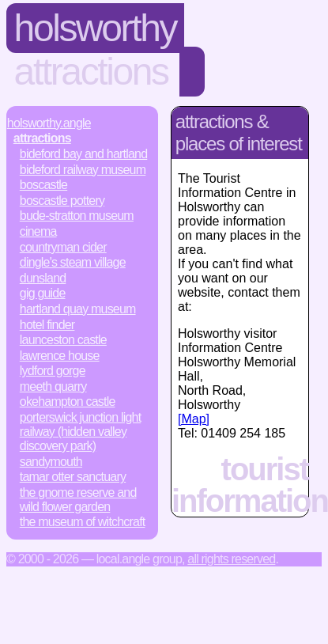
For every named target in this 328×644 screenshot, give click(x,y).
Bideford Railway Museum (83, 170)
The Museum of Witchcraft (83, 522)
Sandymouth (51, 462)
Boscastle (43, 185)
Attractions (91, 72)
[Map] (194, 419)
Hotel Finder (47, 325)
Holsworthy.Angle (49, 123)
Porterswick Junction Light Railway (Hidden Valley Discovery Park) (81, 432)
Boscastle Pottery (62, 201)
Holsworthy (95, 28)
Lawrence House (60, 356)
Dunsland (43, 278)
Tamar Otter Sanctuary (73, 477)
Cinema (38, 231)
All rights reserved (231, 559)
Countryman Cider (63, 247)
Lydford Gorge (53, 371)
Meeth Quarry (53, 386)
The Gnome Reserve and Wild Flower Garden (78, 500)
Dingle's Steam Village (73, 262)
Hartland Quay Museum (78, 309)
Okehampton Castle (68, 402)
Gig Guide (43, 293)
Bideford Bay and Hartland (83, 154)
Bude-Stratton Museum (77, 216)
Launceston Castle (63, 340)
